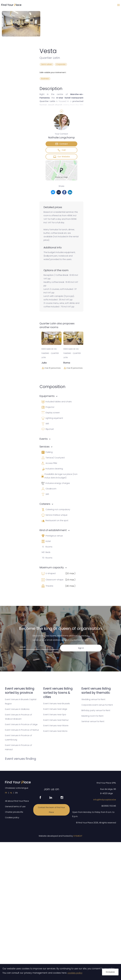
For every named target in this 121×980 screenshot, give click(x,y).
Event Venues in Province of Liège (21, 724)
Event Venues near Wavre (56, 726)
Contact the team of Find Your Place (51, 810)
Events (44, 439)
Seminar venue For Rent (93, 721)
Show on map (62, 177)
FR (6, 793)
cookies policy (75, 973)
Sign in (81, 648)
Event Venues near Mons (55, 731)
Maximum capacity (52, 567)
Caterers (45, 504)
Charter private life (14, 812)
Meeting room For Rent (92, 716)
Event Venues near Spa (55, 715)
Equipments (47, 396)
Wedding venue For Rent (93, 699)
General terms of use (15, 807)
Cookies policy (12, 818)
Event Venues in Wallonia (17, 709)
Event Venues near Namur (56, 720)
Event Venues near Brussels (57, 704)
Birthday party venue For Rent (96, 710)
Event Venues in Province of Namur (22, 730)
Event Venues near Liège (55, 709)
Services (44, 447)
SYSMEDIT (78, 836)
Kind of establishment (53, 530)
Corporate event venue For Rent (97, 705)
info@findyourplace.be (105, 800)
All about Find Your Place (17, 801)
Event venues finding (21, 759)
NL (11, 793)
